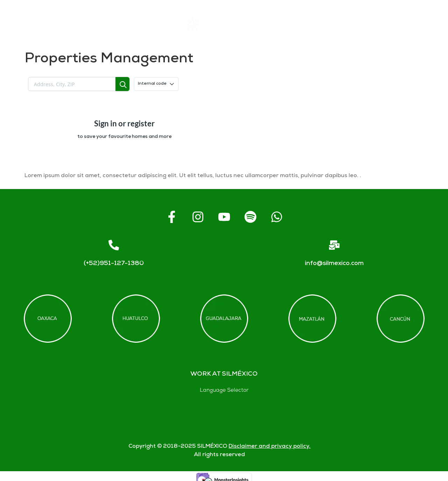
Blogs (421, 24)
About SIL (259, 24)
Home (152, 24)
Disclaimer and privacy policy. (269, 447)
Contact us (366, 24)
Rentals (203, 24)
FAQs (312, 24)
